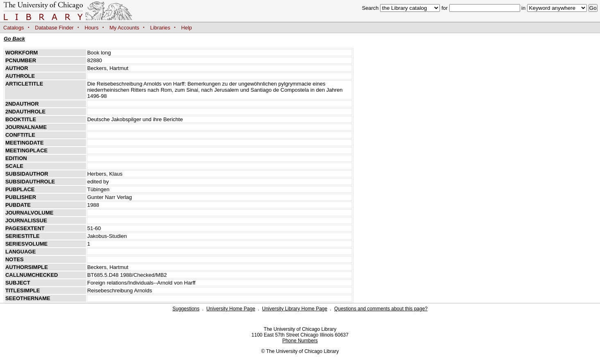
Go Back (14, 39)
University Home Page (231, 309)
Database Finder (54, 28)
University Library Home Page (295, 309)
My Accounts (124, 28)
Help (186, 28)
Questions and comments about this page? (381, 309)
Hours (92, 28)
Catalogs (14, 28)
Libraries (160, 28)
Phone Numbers (300, 341)
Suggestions (186, 309)
